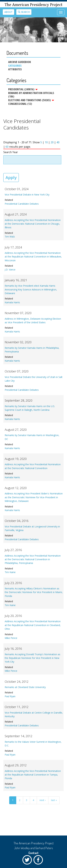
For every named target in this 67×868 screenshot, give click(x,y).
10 (46, 142)
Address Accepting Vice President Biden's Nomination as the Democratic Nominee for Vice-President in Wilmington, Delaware (34, 497)
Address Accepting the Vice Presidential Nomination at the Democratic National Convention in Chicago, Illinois (33, 224)
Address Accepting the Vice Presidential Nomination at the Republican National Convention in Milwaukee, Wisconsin (33, 257)
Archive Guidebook (20, 62)
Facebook (39, 861)
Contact (33, 853)
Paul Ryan (10, 696)
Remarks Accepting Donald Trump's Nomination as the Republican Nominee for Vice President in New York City (32, 658)
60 (7, 147)
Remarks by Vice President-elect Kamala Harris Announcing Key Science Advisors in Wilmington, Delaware (31, 289)
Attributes (15, 69)
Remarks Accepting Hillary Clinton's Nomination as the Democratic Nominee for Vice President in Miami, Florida (34, 592)
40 (58, 142)
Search (24, 12)
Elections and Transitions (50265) (31, 100)
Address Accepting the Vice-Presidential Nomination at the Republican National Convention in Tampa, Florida (33, 775)
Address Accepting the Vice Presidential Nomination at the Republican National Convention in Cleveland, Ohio (33, 625)
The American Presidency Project (33, 5)
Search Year (11, 152)
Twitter (28, 861)
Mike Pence (11, 638)
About (8, 12)
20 (52, 142)
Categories (15, 66)
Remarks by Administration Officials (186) (31, 95)
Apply (11, 177)
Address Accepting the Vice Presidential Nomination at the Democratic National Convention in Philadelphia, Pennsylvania (33, 559)
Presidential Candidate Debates (22, 204)
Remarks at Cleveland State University (25, 687)
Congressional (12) (20, 104)
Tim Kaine (10, 572)
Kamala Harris (12, 302)
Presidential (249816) (23, 89)
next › (43, 800)
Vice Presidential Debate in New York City (27, 195)
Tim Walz (10, 237)
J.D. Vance (10, 270)
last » (54, 800)
